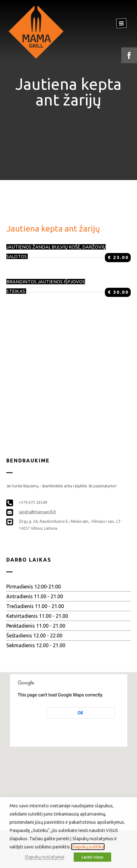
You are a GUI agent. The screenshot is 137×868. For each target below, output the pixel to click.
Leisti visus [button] (92, 857)
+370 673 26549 (33, 502)
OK (80, 713)
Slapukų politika (88, 847)
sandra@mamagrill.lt (37, 512)
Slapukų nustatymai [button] (44, 857)
